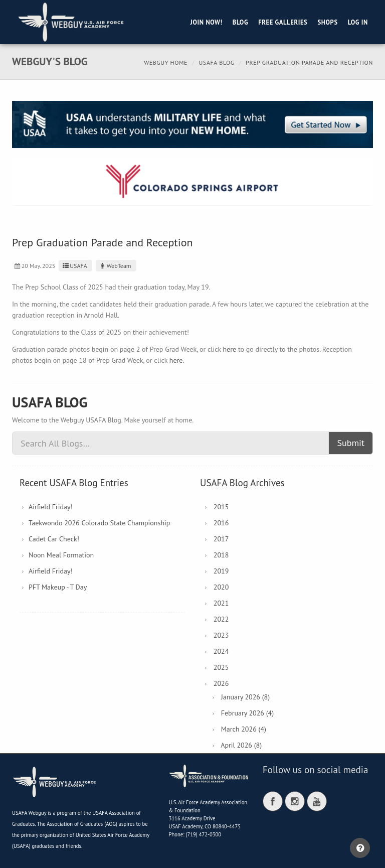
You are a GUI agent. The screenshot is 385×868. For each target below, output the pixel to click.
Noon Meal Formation (61, 555)
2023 (221, 635)
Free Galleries (283, 22)
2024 (221, 651)
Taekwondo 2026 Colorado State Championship (99, 523)
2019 (221, 571)
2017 (221, 539)
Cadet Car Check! (54, 539)
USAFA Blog (217, 62)
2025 (221, 667)
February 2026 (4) (247, 713)
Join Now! (207, 22)
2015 (221, 507)
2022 (221, 619)
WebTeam (115, 266)
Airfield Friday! (51, 507)
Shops (327, 22)
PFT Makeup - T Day (58, 587)
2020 (221, 587)
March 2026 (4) (244, 729)
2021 (221, 603)
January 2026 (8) (245, 697)
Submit (351, 443)
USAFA (74, 266)
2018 (221, 555)
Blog (240, 22)
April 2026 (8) (241, 745)
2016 (221, 523)
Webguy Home (166, 62)
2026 (221, 683)
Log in (358, 22)
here (230, 349)
